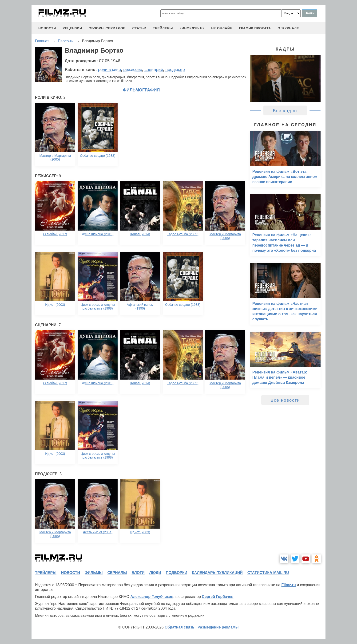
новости (47, 28)
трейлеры (163, 28)
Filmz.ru (288, 585)
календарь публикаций (217, 573)
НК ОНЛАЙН (222, 28)
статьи (139, 28)
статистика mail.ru (268, 573)
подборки (177, 573)
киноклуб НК (192, 28)
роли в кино (110, 70)
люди (155, 573)
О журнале (288, 28)
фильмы (94, 573)
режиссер (133, 70)
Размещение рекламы (218, 627)
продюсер (175, 70)
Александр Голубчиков (152, 597)
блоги (138, 573)
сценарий (154, 70)
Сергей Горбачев (218, 597)
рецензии (72, 28)
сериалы (117, 573)
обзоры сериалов (107, 28)
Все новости (285, 400)
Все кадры (285, 111)
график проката (255, 28)
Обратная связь (180, 627)
